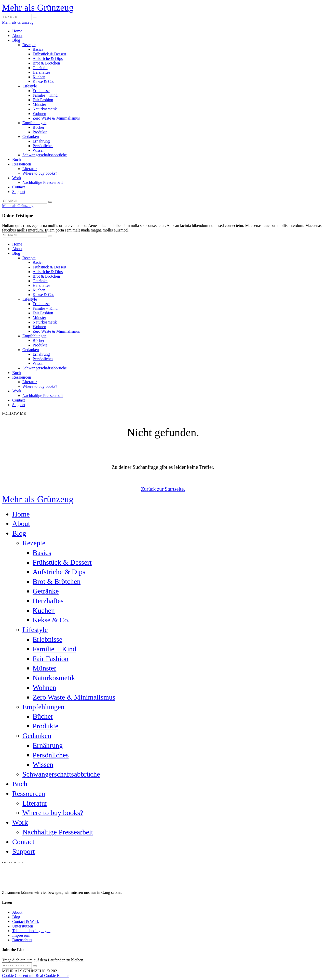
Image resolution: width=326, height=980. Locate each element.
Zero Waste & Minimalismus (56, 118)
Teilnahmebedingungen (31, 931)
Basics (38, 49)
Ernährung (41, 141)
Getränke (40, 68)
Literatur (30, 169)
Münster (39, 104)
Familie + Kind (45, 95)
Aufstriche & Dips (48, 59)
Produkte (40, 132)
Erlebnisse (41, 91)
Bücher (38, 127)
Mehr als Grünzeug (38, 8)
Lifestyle (30, 86)
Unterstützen (23, 926)
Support (19, 192)
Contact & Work (26, 921)
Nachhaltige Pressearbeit (43, 182)
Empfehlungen (34, 123)
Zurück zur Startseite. (163, 489)
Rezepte (29, 45)
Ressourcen (22, 164)
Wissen (38, 150)
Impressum (21, 935)
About (17, 36)
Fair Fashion (43, 100)
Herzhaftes (41, 72)
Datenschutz (22, 940)
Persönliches (43, 146)
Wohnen (39, 114)
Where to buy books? (40, 173)
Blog (16, 40)
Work (17, 178)
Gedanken (31, 137)
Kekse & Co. (43, 81)
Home (17, 31)
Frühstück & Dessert (49, 54)
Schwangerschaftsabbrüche (45, 155)
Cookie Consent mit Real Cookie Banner (35, 976)
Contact (19, 187)
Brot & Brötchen (46, 63)
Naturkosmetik (45, 109)
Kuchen (39, 77)
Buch (17, 159)
